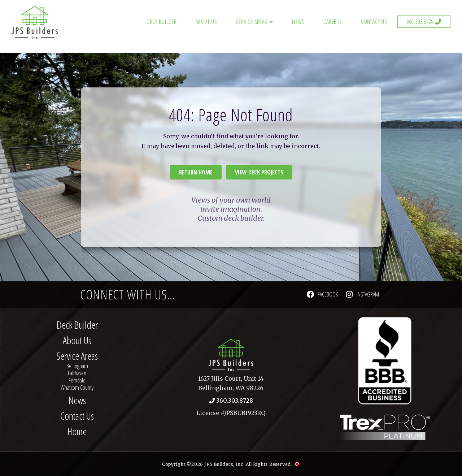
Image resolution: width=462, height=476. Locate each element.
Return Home (196, 172)
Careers (333, 22)
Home (77, 431)
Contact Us (374, 22)
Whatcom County (77, 388)
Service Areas (251, 22)
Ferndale (77, 380)
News (298, 22)
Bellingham (77, 366)
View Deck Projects (259, 172)
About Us (206, 22)
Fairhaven (77, 373)
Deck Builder (162, 22)
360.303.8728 (420, 22)
